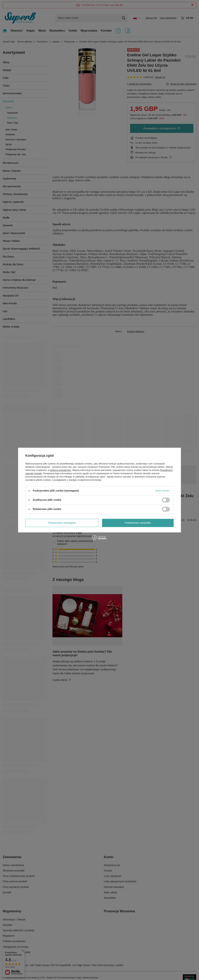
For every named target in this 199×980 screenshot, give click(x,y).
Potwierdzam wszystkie (138, 523)
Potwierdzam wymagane (62, 523)
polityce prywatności (61, 470)
